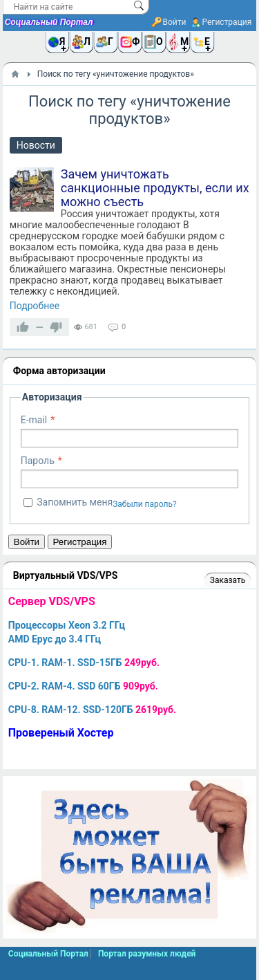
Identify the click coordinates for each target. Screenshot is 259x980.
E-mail (34, 420)
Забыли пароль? (145, 504)
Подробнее (35, 306)
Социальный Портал (49, 22)
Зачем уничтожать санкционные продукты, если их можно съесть (155, 188)
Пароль (38, 461)
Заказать (228, 580)
